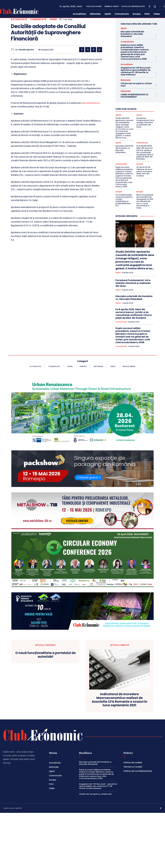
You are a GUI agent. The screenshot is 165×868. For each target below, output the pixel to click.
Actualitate (19, 19)
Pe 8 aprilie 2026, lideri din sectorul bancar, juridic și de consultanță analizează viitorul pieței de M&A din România (145, 152)
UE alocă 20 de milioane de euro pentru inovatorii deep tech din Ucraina (144, 171)
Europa (140, 164)
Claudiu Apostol (26, 50)
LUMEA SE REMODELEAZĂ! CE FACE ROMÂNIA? (134, 96)
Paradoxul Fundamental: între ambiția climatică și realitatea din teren (145, 122)
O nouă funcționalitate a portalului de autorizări (46, 655)
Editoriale (126, 80)
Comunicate (38, 19)
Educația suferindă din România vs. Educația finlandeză (132, 34)
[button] (155, 6)
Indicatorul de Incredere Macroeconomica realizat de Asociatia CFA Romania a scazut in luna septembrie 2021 (119, 700)
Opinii (53, 19)
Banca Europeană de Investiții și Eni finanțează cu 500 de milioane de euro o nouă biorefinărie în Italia (145, 201)
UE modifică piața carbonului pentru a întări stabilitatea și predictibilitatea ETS (124, 200)
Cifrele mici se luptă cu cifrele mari (136, 85)
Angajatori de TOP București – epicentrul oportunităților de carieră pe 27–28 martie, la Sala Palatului (136, 71)
